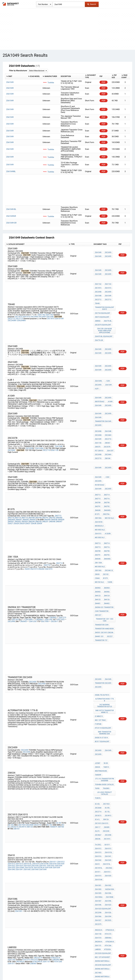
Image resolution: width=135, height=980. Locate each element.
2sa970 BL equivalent (104, 327)
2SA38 (34, 498)
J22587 (98, 698)
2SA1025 (19, 781)
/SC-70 (110, 894)
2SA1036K (20, 783)
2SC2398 (98, 819)
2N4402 (106, 555)
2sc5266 (98, 886)
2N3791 (45, 492)
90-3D (105, 698)
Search (92, 4)
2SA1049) (98, 371)
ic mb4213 (99, 657)
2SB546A (56, 857)
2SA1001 (19, 818)
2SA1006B (109, 806)
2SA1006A (99, 806)
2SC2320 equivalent (103, 851)
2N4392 (26, 494)
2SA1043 (35, 785)
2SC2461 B (108, 528)
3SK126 (30, 750)
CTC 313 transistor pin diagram (105, 711)
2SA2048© (21, 315)
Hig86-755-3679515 (102, 639)
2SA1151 (46, 859)
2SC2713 (19, 313)
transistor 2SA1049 (103, 410)
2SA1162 (41, 309)
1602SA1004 (109, 800)
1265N (109, 538)
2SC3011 (55, 571)
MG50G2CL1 (110, 499)
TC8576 (98, 727)
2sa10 (97, 780)
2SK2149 (106, 903)
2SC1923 (61, 569)
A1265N (98, 505)
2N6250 (38, 496)
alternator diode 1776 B (105, 643)
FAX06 (107, 880)
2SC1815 (18, 311)
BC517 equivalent (102, 677)
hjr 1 (97, 377)
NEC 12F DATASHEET (103, 854)
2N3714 (11, 492)
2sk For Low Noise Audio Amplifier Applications (105, 322)
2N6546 (52, 496)
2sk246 (98, 759)
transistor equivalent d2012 (105, 303)
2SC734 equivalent (103, 308)
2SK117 (98, 750)
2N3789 (31, 492)
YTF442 (98, 903)
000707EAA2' (100, 391)
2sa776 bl (107, 314)
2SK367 (107, 429)
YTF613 (98, 906)
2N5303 (25, 496)
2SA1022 (11, 781)
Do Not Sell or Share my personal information (66, 972)
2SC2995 (29, 569)
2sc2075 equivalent (103, 317)
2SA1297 (110, 435)
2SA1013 (11, 779)
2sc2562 (108, 783)
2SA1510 (34, 857)
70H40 (97, 299)
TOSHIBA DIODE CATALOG (104, 715)
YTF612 (98, 897)
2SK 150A (98, 525)
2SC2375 (98, 828)
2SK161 (17, 752)
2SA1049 (98, 253)
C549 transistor (102, 561)
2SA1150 (55, 436)
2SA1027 (98, 825)
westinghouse (101, 704)
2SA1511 (11, 861)
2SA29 (22, 498)
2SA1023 (107, 812)
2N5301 (11, 496)
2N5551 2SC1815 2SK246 (104, 579)
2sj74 (97, 753)
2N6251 (45, 496)
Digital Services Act (94, 972)
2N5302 (18, 496)
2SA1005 (98, 803)
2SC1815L (99, 783)
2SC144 (98, 883)
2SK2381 (106, 897)
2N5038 (54, 494)
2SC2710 (47, 436)
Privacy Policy (40, 972)
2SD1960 (98, 873)
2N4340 (59, 492)
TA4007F (53, 750)
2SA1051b (99, 499)
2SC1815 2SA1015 (102, 747)
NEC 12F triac (100, 660)
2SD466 (106, 883)
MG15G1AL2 (109, 496)
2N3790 (38, 492)
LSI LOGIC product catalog (105, 723)
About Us (119, 972)
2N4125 (98, 552)
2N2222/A (38, 855)
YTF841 (98, 900)
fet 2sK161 (99, 435)
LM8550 (98, 848)
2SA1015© (59, 313)
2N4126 (106, 552)
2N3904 (40, 569)
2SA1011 (53, 777)
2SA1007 (98, 809)
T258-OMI (12, 886)
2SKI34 (97, 701)
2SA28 (16, 498)
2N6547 (59, 496)
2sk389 (106, 750)
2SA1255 (33, 571)
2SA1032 (51, 781)
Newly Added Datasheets (23, 972)
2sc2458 (107, 756)
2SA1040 (11, 785)
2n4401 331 (99, 582)
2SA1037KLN (39, 783)
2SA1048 (50, 311)
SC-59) (107, 735)
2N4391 (19, 494)
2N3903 (53, 567)
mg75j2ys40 (100, 934)
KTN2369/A (37, 859)
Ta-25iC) (98, 764)
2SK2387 (106, 900)
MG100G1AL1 (108, 505)
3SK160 (61, 750)
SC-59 (59, 747)
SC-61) (97, 744)
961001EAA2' (109, 466)
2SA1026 (107, 819)
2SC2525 (107, 825)
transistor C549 (102, 572)
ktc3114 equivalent (103, 666)
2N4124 (106, 549)
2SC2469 (12, 436)
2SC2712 (11, 313)
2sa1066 (98, 822)
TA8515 (106, 701)
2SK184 (107, 442)
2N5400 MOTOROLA (102, 870)
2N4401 (98, 555)
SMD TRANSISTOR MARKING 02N (105, 670)
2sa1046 (98, 812)
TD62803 (106, 718)
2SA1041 (19, 785)
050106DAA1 (100, 894)
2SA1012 (61, 777)
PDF (104, 82)
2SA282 (41, 530)
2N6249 (31, 496)
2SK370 (98, 432)
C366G (97, 535)
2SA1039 (56, 783)
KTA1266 (58, 859)
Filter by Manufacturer (18, 71)
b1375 (97, 493)
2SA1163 (49, 309)
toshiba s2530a (101, 925)
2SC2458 (34, 311)
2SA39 (39, 498)
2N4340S (11, 494)
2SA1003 (98, 800)
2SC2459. (108, 253)
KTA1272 (26, 857)
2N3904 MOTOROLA (102, 858)
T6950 (97, 718)
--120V (107, 371)
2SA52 (27, 530)
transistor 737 (101, 585)
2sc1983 (98, 867)
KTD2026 (107, 848)
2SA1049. (108, 624)
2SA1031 (43, 781)
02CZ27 (109, 582)
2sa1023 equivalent (103, 816)
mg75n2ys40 (100, 912)
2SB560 (33, 861)
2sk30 (97, 532)
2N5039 (61, 494)
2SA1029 (27, 781)
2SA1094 (107, 822)
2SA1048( (39, 434)
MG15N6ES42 (100, 915)
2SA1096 (107, 809)
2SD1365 (98, 528)
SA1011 (107, 764)
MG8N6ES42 (109, 928)
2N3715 (18, 492)
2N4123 (98, 549)
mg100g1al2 (100, 502)
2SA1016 (36, 779)
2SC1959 (45, 571)
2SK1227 (98, 564)
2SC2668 (30, 749)
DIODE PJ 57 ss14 (101, 674)
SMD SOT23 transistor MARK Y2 (105, 653)
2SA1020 (61, 779)
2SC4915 (22, 750)
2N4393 (33, 494)
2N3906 (106, 546)
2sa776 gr (99, 330)
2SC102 (105, 532)
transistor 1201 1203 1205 (105, 568)
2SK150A (98, 496)
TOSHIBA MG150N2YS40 (104, 909)
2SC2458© (12, 315)
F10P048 (98, 663)
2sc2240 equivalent (103, 861)
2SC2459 (107, 256)
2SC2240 (106, 753)
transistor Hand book (104, 575)
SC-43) (11, 749)
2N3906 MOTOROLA (102, 864)
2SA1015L (28, 779)
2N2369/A (20, 859)
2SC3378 (107, 432)
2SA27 (10, 498)
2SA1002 (107, 797)
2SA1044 (43, 785)
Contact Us (109, 972)
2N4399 (47, 494)
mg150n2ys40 (100, 918)
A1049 (110, 391)
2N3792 (52, 492)
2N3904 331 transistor (104, 558)
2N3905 (24, 571)
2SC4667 (98, 756)
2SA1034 (58, 781)
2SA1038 (49, 783)
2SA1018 (53, 779)
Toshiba (48, 83)
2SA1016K (44, 779)
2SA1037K (29, 783)
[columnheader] (16, 76)
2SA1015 (26, 311)
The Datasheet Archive (11, 4)
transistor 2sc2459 (103, 627)
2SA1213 (62, 567)
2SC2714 (38, 749)
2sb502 (98, 314)
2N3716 (25, 492)
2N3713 (58, 490)
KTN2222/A (55, 855)
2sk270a (106, 493)
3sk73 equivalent (102, 311)
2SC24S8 (98, 423)
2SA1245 (49, 569)
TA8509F (98, 707)
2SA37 (28, 498)
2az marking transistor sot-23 (105, 648)
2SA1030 (35, 781)
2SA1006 (107, 803)
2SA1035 (11, 783)
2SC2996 (11, 571)
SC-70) (49, 749)
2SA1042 (27, 785)
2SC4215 (15, 750)
